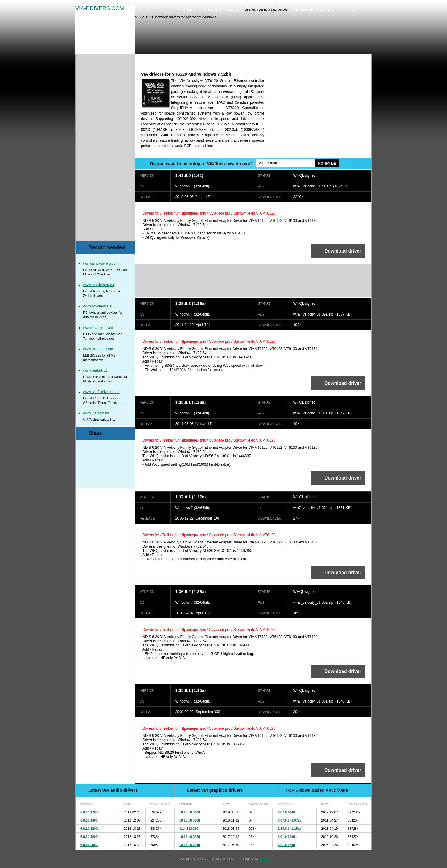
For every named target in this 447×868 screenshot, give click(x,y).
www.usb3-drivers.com (101, 392)
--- (354, 10)
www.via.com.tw (96, 413)
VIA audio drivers (222, 10)
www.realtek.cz (95, 370)
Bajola (264, 859)
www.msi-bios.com (98, 349)
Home (188, 10)
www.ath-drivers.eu (98, 285)
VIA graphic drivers (313, 10)
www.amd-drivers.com (101, 263)
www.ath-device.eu (98, 306)
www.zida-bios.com (99, 328)
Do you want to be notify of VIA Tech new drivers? (201, 164)
